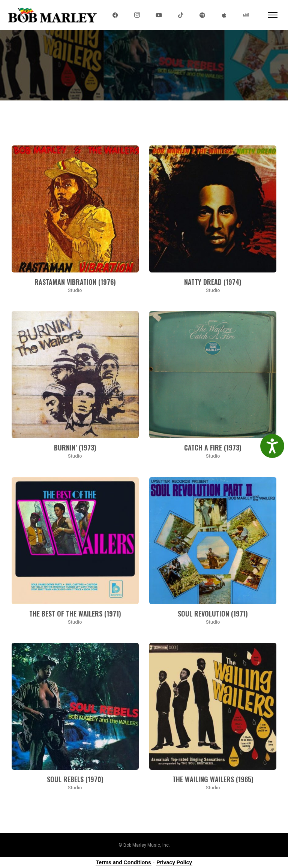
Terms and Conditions (124, 862)
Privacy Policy (174, 862)
